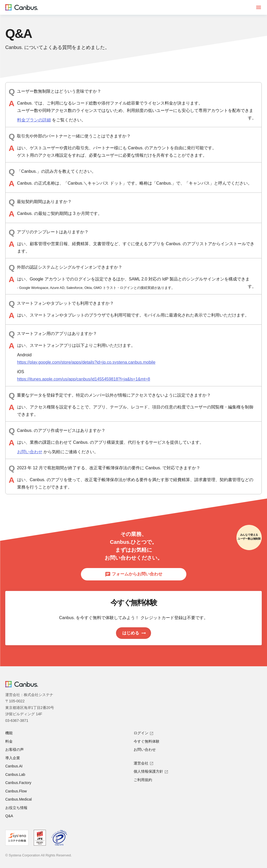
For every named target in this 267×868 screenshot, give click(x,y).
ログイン (144, 733)
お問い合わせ (30, 452)
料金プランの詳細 (34, 120)
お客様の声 (14, 749)
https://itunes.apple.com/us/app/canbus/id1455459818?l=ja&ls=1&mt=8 (84, 379)
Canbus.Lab (15, 775)
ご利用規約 (143, 780)
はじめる (134, 633)
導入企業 (13, 758)
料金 (9, 741)
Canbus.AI (14, 766)
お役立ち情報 (16, 808)
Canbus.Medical (18, 799)
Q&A (9, 816)
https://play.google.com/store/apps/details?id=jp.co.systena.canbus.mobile (86, 362)
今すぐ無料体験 (147, 741)
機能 (9, 733)
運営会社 (144, 763)
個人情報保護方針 (151, 771)
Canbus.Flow (16, 791)
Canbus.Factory (18, 783)
